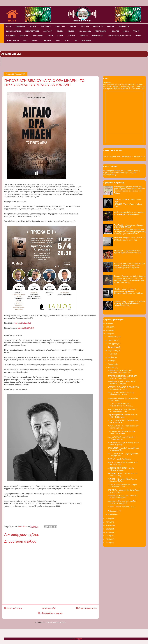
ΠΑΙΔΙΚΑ (136, 31)
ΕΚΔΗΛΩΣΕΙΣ (98, 26)
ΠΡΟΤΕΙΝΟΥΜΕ (38, 36)
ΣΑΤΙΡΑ (50, 36)
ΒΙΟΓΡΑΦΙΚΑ (20, 26)
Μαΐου (111, 361)
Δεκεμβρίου (113, 337)
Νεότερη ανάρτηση (13, 608)
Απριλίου (112, 364)
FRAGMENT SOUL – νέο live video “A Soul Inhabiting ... (122, 475)
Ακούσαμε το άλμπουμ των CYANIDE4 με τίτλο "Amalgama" (123, 497)
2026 (108, 323)
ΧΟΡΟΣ (58, 41)
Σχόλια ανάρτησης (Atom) (56, 622)
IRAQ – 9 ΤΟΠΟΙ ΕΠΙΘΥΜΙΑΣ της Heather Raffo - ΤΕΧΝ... (121, 394)
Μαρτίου (112, 368)
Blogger (79, 639)
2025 (108, 327)
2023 (108, 334)
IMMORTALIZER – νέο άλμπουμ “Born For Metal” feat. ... (122, 464)
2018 (108, 532)
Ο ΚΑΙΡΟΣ (115, 31)
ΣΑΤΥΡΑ (60, 36)
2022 (108, 519)
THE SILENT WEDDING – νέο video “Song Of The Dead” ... (122, 432)
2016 (108, 539)
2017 (108, 536)
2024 (108, 330)
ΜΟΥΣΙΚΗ (71, 31)
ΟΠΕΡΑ (126, 31)
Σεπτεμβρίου (113, 347)
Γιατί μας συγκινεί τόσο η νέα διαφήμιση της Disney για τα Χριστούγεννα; (130, 213)
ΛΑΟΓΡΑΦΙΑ (48, 31)
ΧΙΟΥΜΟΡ (47, 41)
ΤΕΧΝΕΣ (138, 36)
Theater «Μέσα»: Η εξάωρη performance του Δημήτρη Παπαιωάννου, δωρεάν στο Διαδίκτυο (129, 291)
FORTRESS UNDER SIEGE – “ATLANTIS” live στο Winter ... (120, 405)
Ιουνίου (111, 357)
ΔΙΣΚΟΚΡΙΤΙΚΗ (60, 26)
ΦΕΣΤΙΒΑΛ (36, 41)
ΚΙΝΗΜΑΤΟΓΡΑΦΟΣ (32, 31)
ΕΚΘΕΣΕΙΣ (111, 26)
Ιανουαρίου (113, 514)
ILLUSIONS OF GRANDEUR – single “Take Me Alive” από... (122, 486)
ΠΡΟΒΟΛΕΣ (24, 36)
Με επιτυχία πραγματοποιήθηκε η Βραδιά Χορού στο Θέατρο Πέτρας (128, 252)
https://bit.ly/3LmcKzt (22, 323)
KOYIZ (67, 41)
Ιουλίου (111, 354)
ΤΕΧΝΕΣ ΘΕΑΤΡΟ (13, 41)
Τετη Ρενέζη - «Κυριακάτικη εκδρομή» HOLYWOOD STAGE (129, 226)
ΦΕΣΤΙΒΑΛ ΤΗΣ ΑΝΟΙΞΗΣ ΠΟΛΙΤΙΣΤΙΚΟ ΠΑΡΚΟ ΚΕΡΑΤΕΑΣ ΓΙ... (124, 388)
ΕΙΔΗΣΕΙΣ (73, 26)
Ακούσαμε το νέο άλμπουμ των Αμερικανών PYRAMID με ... (119, 372)
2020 (108, 526)
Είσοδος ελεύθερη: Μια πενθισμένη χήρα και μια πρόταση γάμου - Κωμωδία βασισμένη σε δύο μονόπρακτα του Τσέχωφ (130, 190)
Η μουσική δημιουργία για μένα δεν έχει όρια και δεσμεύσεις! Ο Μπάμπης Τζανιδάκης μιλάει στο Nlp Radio (129, 265)
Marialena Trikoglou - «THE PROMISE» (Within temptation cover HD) (130, 239)
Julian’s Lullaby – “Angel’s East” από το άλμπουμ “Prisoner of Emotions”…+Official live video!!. (129, 304)
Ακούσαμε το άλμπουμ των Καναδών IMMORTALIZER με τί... (122, 502)
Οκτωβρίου (113, 344)
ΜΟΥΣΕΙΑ (60, 31)
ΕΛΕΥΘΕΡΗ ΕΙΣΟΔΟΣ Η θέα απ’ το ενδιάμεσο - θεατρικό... (121, 383)
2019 (108, 529)
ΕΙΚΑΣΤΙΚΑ (85, 26)
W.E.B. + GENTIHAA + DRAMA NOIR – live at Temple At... (123, 421)
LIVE (75, 41)
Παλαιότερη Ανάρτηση (86, 608)
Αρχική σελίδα (49, 608)
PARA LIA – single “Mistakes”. (119, 459)
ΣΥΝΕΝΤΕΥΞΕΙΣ (98, 36)
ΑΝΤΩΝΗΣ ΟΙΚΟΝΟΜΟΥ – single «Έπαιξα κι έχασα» (121, 469)
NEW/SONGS (86, 41)
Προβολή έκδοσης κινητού (50, 613)
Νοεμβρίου (112, 340)
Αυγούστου (113, 350)
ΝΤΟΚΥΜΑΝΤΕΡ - (101, 31)
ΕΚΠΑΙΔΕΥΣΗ (124, 26)
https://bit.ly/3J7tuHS (26, 328)
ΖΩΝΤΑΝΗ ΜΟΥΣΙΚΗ (14, 31)
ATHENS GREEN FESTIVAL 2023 (121, 507)
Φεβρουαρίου (113, 511)
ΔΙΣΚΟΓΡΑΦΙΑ (45, 26)
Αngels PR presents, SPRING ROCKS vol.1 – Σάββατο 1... (122, 416)
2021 (108, 522)
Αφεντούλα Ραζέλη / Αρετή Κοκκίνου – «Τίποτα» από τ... (122, 438)
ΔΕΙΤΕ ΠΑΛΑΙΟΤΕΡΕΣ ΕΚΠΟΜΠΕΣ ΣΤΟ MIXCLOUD (124, 156)
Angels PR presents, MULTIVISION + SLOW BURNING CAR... (122, 410)
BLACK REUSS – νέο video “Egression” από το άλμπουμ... (123, 427)
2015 (108, 543)
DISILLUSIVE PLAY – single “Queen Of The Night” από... (123, 455)
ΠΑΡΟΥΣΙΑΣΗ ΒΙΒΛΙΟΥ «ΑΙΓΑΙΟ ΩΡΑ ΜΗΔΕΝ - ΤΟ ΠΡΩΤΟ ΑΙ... (122, 377)
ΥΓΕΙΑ (25, 41)
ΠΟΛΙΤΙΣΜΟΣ (11, 36)
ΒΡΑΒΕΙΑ (33, 26)
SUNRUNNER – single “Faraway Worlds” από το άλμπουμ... (123, 444)
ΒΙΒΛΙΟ (9, 26)
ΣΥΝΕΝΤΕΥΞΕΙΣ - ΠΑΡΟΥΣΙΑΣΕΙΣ (119, 36)
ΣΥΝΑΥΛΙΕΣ (84, 36)
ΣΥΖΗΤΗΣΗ (71, 36)
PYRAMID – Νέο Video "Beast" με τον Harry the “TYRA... (122, 480)
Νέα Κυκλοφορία (85, 31)
